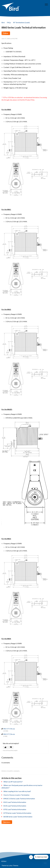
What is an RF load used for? (13, 782)
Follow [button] (6, 33)
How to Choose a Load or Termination (16, 795)
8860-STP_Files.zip (9, 734)
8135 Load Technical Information (15, 806)
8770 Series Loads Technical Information (17, 813)
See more (7, 822)
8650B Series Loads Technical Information (18, 817)
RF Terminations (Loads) (21, 22)
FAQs (9, 22)
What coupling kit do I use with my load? (17, 791)
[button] (46, 4)
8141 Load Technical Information (15, 802)
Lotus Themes (13, 865)
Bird (3, 22)
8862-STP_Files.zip (9, 729)
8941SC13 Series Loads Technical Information (19, 799)
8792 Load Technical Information (15, 809)
